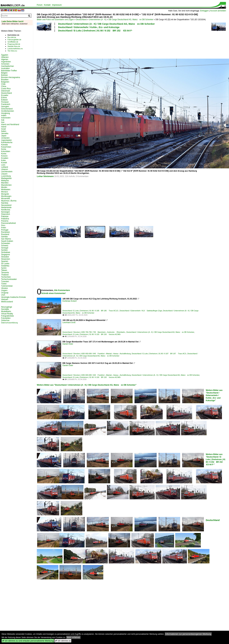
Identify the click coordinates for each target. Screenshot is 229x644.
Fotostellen (6, 318)
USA (3, 295)
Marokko (5, 183)
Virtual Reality (7, 314)
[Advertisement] (119, 45)
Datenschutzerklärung (9, 323)
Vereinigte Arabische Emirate (13, 297)
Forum (40, 5)
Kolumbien (6, 151)
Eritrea (4, 98)
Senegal (5, 248)
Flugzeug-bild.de (14, 44)
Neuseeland (6, 205)
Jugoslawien (6, 140)
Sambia (4, 237)
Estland (4, 100)
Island (4, 127)
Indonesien (6, 118)
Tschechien (6, 277)
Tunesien (5, 281)
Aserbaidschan (7, 66)
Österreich (6, 214)
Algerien (5, 59)
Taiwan (4, 270)
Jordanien (5, 138)
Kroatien (5, 158)
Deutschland (81, 20)
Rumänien (6, 232)
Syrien (4, 268)
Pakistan (5, 216)
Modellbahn (6, 311)
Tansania (5, 272)
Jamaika (5, 133)
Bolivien (4, 75)
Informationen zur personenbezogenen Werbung (188, 634)
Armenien (5, 64)
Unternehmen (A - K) (98, 20)
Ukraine (4, 288)
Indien (4, 116)
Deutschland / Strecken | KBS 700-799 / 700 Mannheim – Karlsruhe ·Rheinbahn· (94, 332)
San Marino (6, 239)
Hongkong (6, 113)
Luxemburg (6, 176)
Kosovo (4, 156)
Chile (3, 84)
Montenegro (6, 196)
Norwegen (6, 212)
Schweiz (5, 246)
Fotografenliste (7, 316)
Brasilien (5, 80)
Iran (3, 122)
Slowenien (6, 259)
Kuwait (4, 163)
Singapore (6, 255)
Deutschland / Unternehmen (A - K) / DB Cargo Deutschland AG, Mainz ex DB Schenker (106, 24)
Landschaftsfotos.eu (15, 49)
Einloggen (204, 11)
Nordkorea (6, 210)
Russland (5, 234)
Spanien (5, 261)
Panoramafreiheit (8, 223)
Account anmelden (218, 11)
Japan (4, 136)
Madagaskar (6, 178)
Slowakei (5, 257)
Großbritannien (8, 111)
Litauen (4, 174)
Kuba (3, 160)
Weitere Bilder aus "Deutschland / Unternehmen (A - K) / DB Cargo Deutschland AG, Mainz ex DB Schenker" (87, 385)
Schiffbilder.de (13, 42)
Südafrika (5, 266)
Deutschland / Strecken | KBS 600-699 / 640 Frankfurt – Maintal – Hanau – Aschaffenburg (97, 354)
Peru (3, 225)
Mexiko (4, 187)
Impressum (57, 5)
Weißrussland (7, 302)
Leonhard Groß (69, 322)
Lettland (5, 167)
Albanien (5, 57)
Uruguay (5, 293)
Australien (5, 68)
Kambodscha (7, 142)
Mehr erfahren (74, 637)
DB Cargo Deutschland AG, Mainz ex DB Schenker (131, 20)
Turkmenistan (7, 286)
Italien (4, 131)
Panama (5, 221)
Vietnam (5, 299)
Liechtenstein (7, 172)
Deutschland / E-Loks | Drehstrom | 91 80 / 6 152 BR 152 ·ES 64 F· (95, 31)
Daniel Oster (68, 344)
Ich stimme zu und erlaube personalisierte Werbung (28, 641)
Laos (3, 165)
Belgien (4, 73)
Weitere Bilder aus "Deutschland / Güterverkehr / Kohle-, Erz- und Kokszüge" (214, 395)
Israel (3, 129)
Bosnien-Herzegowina (10, 77)
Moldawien (6, 190)
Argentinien (6, 62)
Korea (4, 154)
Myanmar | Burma (9, 201)
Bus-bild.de (12, 37)
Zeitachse (5, 320)
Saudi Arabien (7, 241)
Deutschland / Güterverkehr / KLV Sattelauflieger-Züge (141, 311)
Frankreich (6, 104)
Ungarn (4, 290)
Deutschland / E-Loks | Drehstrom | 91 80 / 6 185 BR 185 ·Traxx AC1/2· (91, 311)
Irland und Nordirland (10, 124)
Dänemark (6, 91)
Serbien (4, 250)
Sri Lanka (5, 264)
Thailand (5, 275)
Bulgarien (5, 82)
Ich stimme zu (63, 641)
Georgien (5, 107)
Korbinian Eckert (70, 301)
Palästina (5, 219)
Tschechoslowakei (9, 279)
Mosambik (6, 198)
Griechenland (7, 109)
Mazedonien (6, 185)
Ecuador (5, 95)
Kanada (4, 145)
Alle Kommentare (62, 290)
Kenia (4, 149)
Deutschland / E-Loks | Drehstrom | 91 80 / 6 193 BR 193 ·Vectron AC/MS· (92, 334)
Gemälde (5, 309)
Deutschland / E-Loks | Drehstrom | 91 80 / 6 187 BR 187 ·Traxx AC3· (159, 354)
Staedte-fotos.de (14, 46)
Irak (3, 120)
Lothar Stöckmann (45, 176)
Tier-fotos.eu (12, 51)
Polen (4, 228)
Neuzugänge (7, 307)
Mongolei (5, 194)
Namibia (5, 203)
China (4, 86)
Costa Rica (6, 89)
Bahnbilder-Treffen (9, 71)
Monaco (5, 192)
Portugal (5, 230)
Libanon (5, 169)
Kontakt (47, 5)
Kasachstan (6, 147)
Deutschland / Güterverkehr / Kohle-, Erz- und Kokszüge (89, 27)
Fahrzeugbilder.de (14, 40)
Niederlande (6, 207)
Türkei (4, 284)
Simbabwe (6, 252)
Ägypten (5, 55)
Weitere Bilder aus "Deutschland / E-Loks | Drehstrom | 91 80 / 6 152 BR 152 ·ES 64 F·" (216, 459)
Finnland (5, 102)
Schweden (6, 243)
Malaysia (5, 181)
